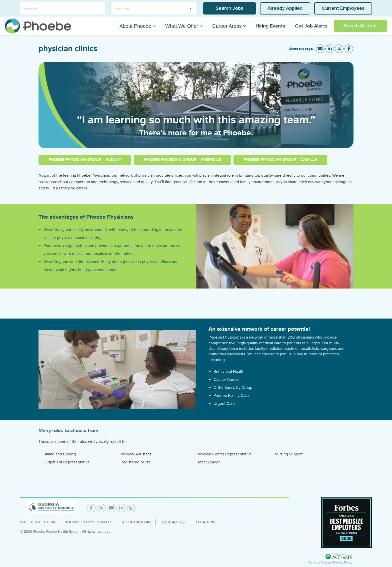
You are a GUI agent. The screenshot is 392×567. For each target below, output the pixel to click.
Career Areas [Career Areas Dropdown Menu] (229, 26)
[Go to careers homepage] (38, 26)
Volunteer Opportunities (89, 522)
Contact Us (173, 522)
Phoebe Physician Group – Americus (182, 160)
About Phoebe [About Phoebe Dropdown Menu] (142, 26)
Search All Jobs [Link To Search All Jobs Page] (360, 26)
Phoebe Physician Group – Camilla (280, 160)
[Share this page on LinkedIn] (330, 49)
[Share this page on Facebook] (349, 49)
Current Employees (343, 8)
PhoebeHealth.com (38, 522)
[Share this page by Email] (320, 49)
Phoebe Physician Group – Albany (85, 160)
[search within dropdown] (154, 8)
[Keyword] (62, 8)
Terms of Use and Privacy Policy (330, 562)
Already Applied (285, 8)
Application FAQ (136, 522)
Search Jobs (229, 8)
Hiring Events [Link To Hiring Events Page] (270, 26)
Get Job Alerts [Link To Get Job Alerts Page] (311, 26)
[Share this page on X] (339, 49)
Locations (206, 522)
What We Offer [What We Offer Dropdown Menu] (186, 26)
